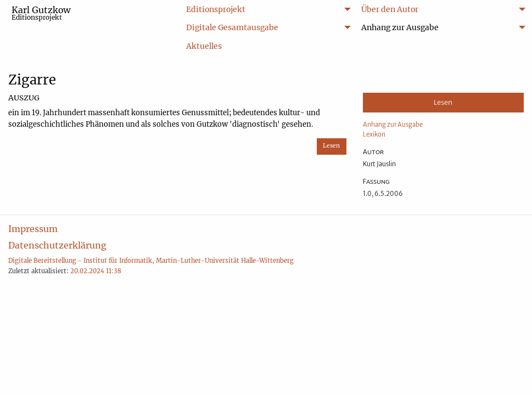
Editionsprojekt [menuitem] (216, 9)
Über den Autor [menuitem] (390, 9)
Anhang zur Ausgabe (393, 125)
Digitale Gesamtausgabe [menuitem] (232, 27)
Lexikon (374, 134)
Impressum (33, 229)
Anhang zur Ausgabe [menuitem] (400, 27)
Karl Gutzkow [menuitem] (41, 13)
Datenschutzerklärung (57, 245)
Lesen (331, 146)
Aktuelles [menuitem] (204, 46)
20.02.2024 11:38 (96, 271)
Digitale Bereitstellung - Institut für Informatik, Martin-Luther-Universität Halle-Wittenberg (151, 261)
